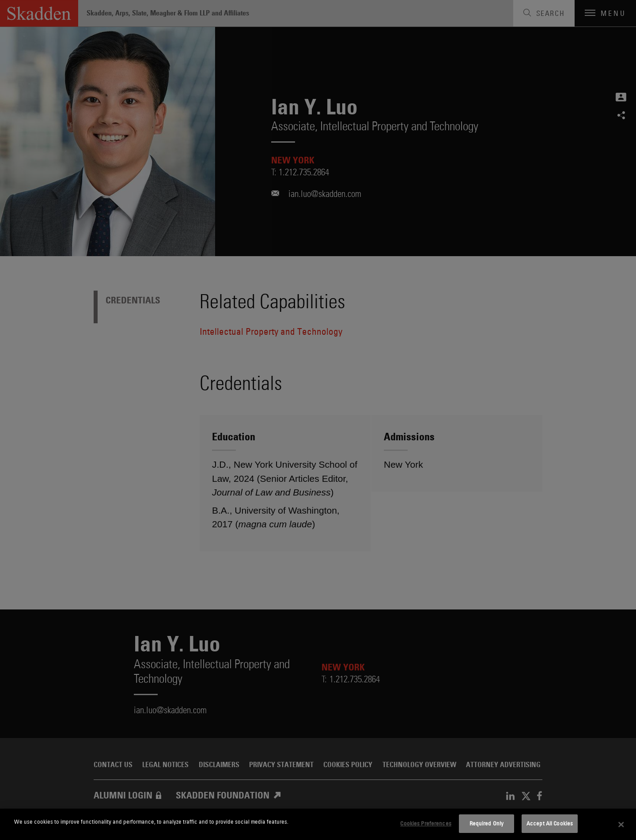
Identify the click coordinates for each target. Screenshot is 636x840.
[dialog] (318, 824)
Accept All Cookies (550, 823)
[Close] (621, 825)
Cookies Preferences (426, 823)
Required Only (487, 823)
